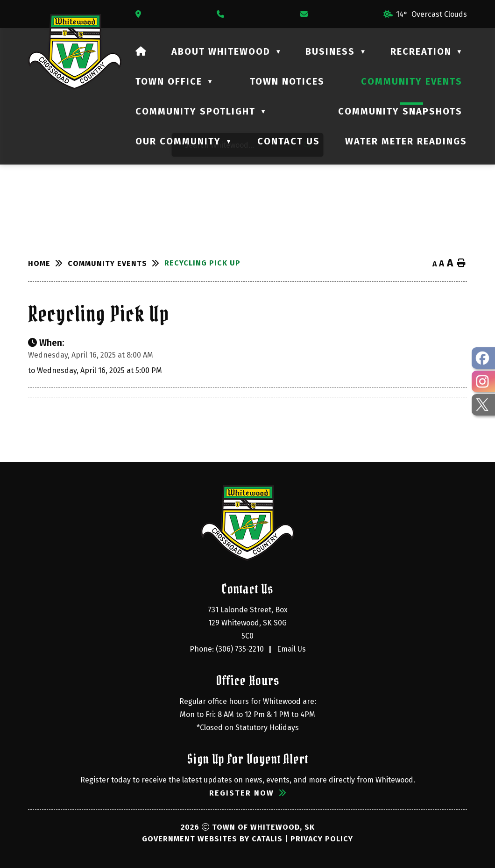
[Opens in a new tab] (141, 14)
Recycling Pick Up (202, 263)
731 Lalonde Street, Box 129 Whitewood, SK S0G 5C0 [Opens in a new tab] (249, 623)
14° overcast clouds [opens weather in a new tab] (431, 14)
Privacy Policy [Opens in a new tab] (322, 839)
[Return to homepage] (48, 263)
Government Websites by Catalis (212, 839)
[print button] (461, 263)
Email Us (291, 649)
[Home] (141, 51)
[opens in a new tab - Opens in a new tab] (483, 358)
